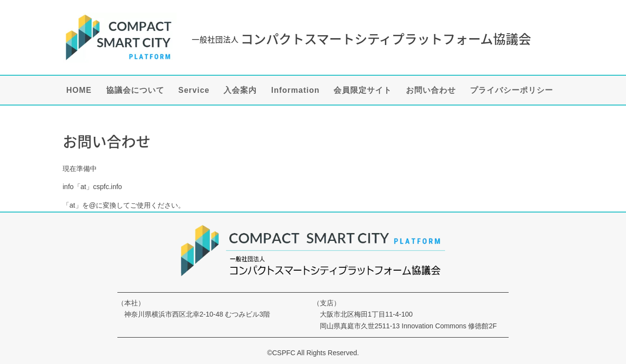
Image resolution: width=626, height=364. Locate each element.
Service (194, 91)
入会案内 (240, 91)
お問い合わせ (431, 91)
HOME (79, 91)
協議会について (135, 91)
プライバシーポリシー (512, 91)
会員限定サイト (363, 91)
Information (295, 91)
